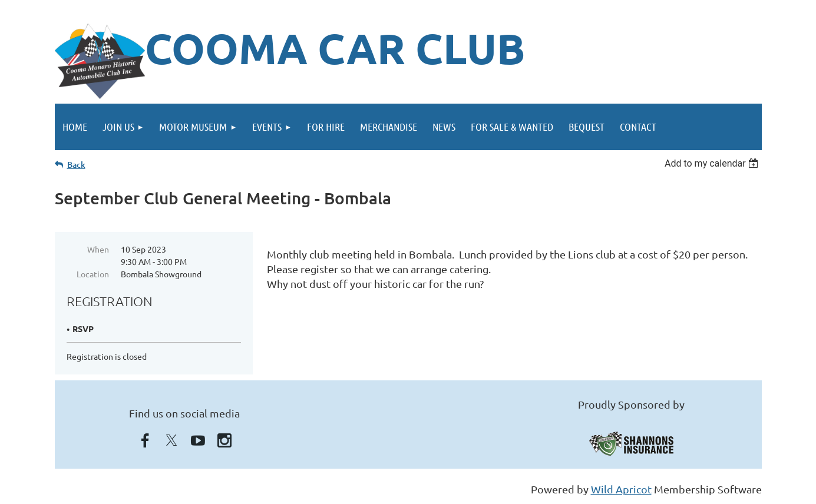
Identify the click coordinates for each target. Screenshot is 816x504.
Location (93, 274)
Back (76, 165)
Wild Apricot (621, 489)
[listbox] (713, 163)
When (98, 249)
